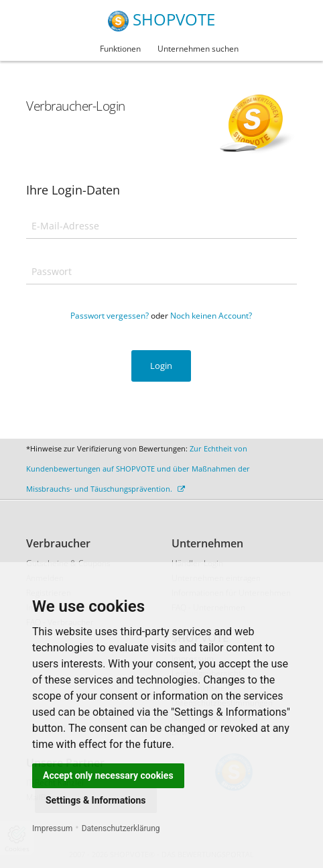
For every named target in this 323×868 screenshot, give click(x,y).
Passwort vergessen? (110, 316)
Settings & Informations (96, 800)
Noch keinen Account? (211, 316)
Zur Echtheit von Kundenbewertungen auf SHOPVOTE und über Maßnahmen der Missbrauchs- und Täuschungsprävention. (138, 469)
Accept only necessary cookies (108, 775)
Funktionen (120, 49)
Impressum (52, 828)
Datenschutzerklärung (121, 828)
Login (161, 366)
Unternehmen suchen (198, 49)
